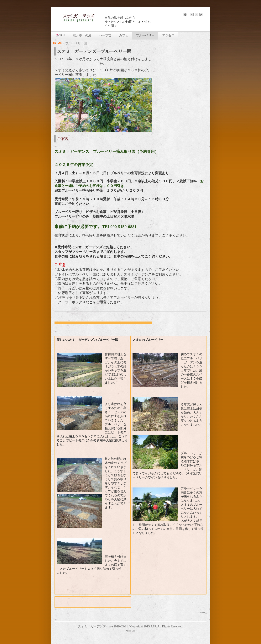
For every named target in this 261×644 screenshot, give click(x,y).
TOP (60, 35)
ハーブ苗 (105, 35)
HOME (57, 43)
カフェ (124, 35)
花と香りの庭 (82, 35)
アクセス (168, 35)
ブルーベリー (145, 35)
